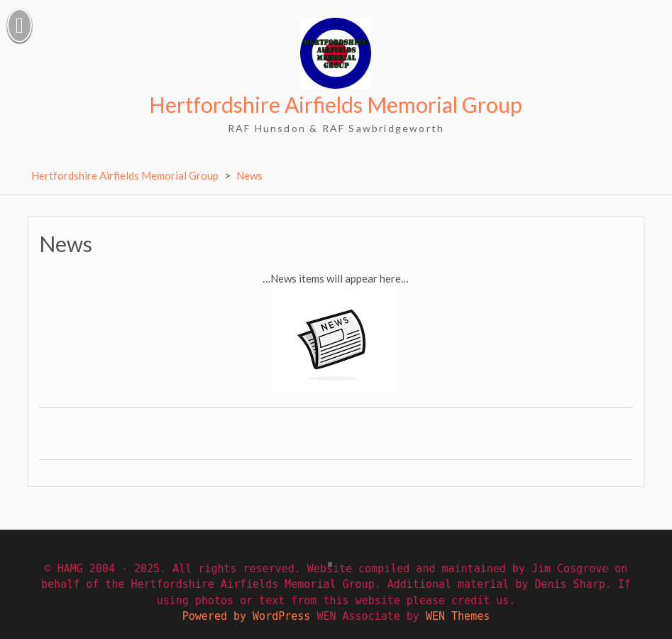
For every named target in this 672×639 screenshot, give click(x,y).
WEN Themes (458, 616)
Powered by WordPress (247, 616)
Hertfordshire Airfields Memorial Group (336, 104)
